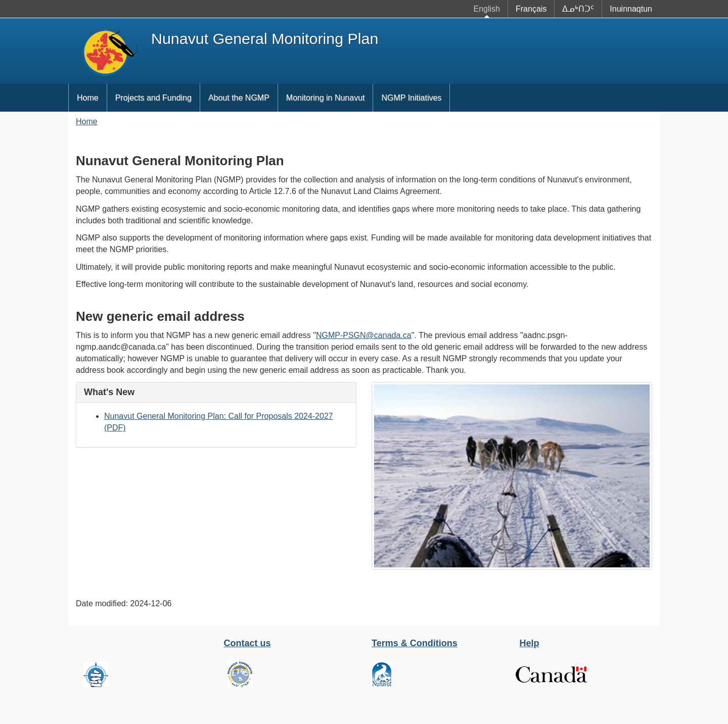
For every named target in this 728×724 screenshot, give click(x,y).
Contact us (247, 643)
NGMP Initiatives (411, 98)
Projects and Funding (153, 98)
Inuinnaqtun (631, 9)
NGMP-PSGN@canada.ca (364, 335)
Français (531, 9)
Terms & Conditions (415, 643)
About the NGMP (239, 98)
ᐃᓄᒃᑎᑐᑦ (578, 9)
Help (530, 643)
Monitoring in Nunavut (326, 98)
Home (88, 98)
